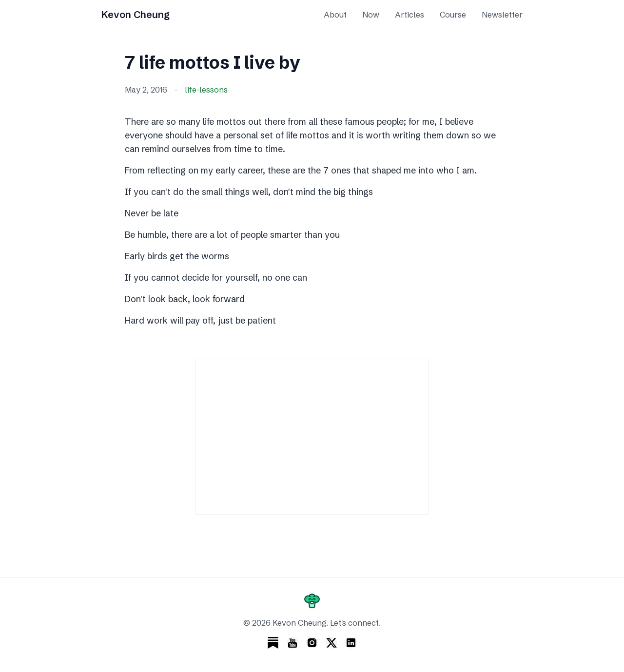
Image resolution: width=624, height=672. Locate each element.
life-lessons (206, 90)
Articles (409, 15)
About (335, 15)
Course (453, 15)
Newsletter (502, 15)
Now (371, 15)
